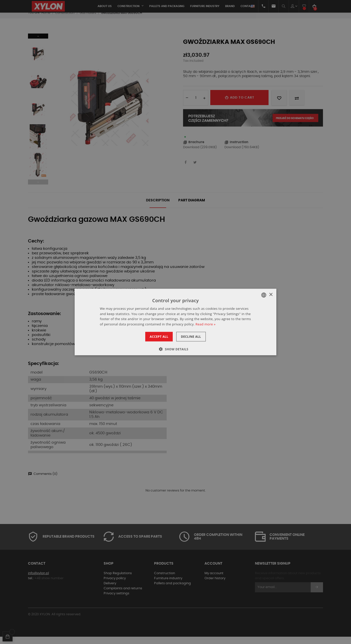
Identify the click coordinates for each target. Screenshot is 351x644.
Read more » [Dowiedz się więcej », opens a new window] (205, 324)
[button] (175, 349)
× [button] (271, 295)
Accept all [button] (156, 337)
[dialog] (175, 322)
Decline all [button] (194, 337)
